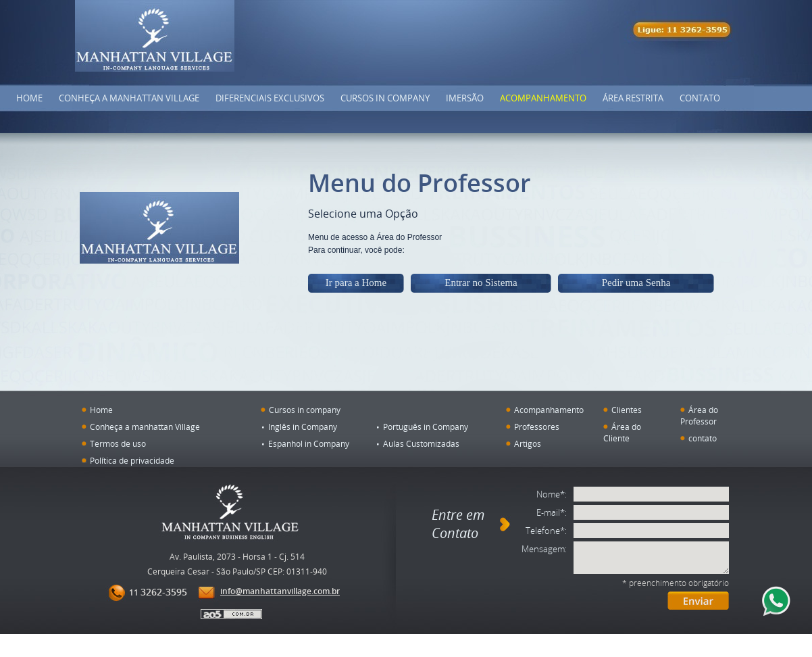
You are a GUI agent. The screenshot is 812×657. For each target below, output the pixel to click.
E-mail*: (552, 512)
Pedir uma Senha (636, 283)
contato (703, 438)
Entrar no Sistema (481, 283)
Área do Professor (699, 415)
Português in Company (426, 427)
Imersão (465, 98)
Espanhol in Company (309, 443)
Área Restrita (633, 98)
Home (29, 98)
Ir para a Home (356, 283)
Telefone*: (546, 531)
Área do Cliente (622, 432)
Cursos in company (385, 98)
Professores (537, 427)
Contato (700, 98)
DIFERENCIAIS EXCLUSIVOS (270, 98)
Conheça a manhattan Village (145, 427)
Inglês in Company (303, 427)
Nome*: (552, 494)
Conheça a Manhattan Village (129, 98)
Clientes (627, 410)
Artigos (528, 443)
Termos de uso (118, 443)
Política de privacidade (132, 460)
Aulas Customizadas (421, 443)
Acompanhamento (543, 98)
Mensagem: (544, 549)
